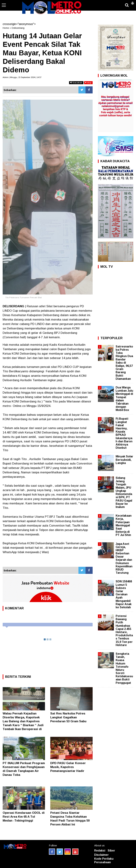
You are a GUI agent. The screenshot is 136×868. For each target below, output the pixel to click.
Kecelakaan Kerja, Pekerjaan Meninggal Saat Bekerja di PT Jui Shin (124, 525)
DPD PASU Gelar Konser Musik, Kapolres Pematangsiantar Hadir (68, 767)
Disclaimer (101, 855)
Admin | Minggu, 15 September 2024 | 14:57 (22, 77)
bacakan (76, 83)
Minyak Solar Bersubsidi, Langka (124, 460)
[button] (132, 2)
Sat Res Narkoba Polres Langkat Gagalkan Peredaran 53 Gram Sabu (68, 717)
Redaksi (100, 851)
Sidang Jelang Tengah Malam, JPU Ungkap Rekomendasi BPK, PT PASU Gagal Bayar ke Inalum (124, 492)
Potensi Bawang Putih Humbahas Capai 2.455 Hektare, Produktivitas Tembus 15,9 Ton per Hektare (124, 631)
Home (6, 28)
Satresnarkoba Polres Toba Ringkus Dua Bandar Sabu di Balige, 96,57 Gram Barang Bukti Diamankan (124, 363)
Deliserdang (18, 28)
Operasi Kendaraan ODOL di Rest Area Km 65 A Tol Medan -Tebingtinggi (24, 817)
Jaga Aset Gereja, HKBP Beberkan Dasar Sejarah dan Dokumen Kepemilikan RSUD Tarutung (124, 558)
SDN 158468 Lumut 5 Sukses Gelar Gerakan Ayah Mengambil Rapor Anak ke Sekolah (124, 594)
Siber (111, 851)
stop (88, 83)
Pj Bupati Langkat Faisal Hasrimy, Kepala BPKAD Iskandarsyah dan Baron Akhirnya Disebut (124, 433)
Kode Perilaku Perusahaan (104, 861)
